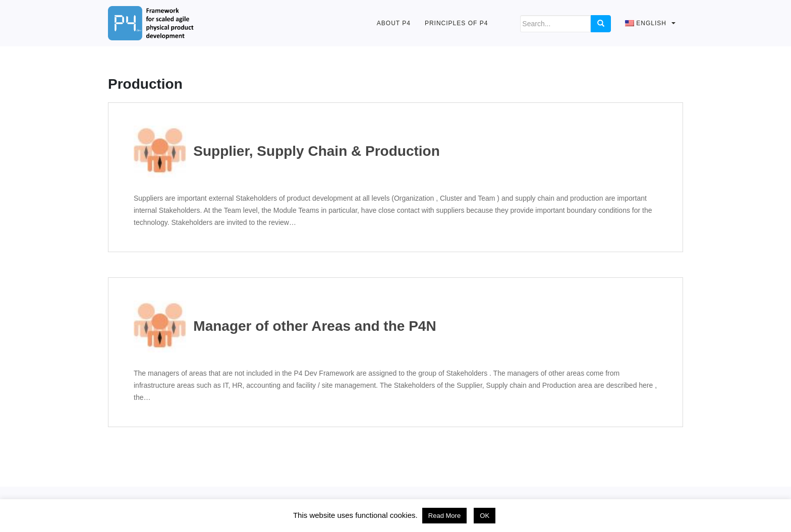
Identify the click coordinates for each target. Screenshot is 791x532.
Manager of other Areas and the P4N (285, 327)
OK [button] (485, 516)
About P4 (394, 23)
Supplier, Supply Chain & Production (287, 152)
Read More (444, 516)
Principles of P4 (456, 23)
